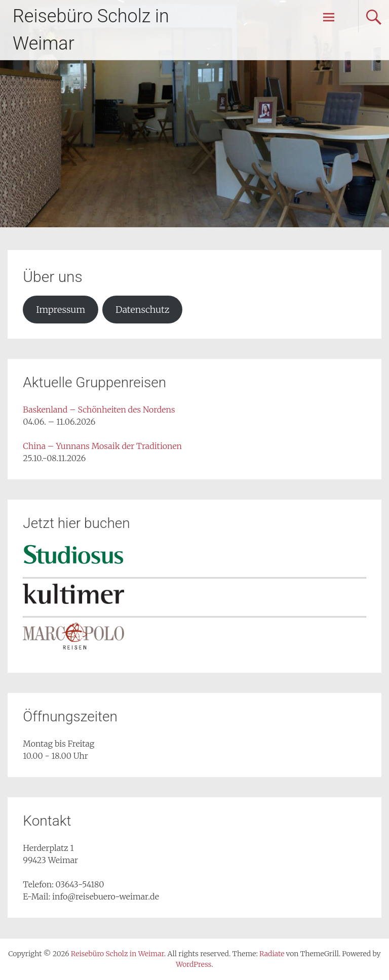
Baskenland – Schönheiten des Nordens (99, 410)
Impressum (61, 310)
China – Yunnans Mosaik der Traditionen (102, 446)
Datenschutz (142, 310)
